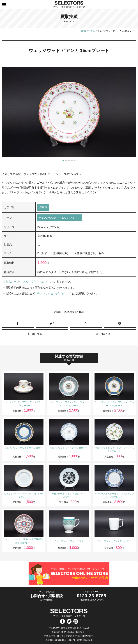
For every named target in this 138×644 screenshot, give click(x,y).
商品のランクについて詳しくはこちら (28, 282)
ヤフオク (67, 293)
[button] (63, 160)
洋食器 (43, 207)
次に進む (101, 334)
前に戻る (37, 334)
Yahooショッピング (47, 293)
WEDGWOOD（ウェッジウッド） (60, 218)
